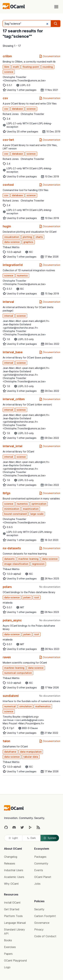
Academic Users (14, 877)
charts (39, 237)
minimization (12, 509)
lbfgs (7, 493)
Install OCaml (12, 903)
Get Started (12, 909)
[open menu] (56, 7)
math (16, 67)
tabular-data (31, 757)
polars (7, 587)
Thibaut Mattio (11, 247)
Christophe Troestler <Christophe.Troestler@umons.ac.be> (24, 79)
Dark (31, 838)
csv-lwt (8, 140)
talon (6, 741)
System (50, 838)
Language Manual (15, 923)
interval (8, 302)
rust (37, 597)
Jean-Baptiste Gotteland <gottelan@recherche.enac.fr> (20, 326)
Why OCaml (11, 884)
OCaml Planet (43, 877)
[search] (56, 24)
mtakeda (8, 603)
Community (41, 863)
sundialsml (11, 696)
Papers (8, 954)
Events (39, 870)
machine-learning (28, 559)
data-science (12, 242)
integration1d (13, 265)
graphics (28, 242)
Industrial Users (14, 870)
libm (7, 67)
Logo (7, 967)
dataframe (10, 752)
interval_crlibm (14, 399)
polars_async (12, 620)
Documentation (50, 56)
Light (13, 838)
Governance (42, 923)
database (17, 109)
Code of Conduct (45, 936)
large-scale (37, 514)
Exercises (10, 947)
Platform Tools (13, 916)
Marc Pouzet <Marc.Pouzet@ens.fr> (23, 723)
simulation (25, 706)
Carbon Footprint (45, 916)
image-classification (16, 564)
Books (8, 940)
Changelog (11, 857)
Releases (10, 863)
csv (5, 98)
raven (7, 657)
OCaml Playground (15, 960)
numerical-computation (18, 673)
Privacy (39, 929)
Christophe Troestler (32, 114)
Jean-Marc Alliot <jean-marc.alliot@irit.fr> (26, 321)
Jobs (37, 884)
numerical (10, 706)
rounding (48, 67)
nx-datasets (12, 548)
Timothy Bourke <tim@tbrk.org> (21, 717)
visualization (12, 237)
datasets (9, 559)
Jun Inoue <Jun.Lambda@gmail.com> (23, 720)
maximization (31, 509)
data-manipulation (31, 752)
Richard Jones (11, 114)
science (9, 72)
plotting (27, 237)
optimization (39, 504)
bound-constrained (15, 514)
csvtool (8, 185)
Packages (40, 857)
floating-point (31, 67)
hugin (7, 226)
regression (38, 564)
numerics (22, 275)
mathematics (43, 706)
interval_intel (13, 446)
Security (39, 909)
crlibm (7, 56)
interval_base (13, 352)
